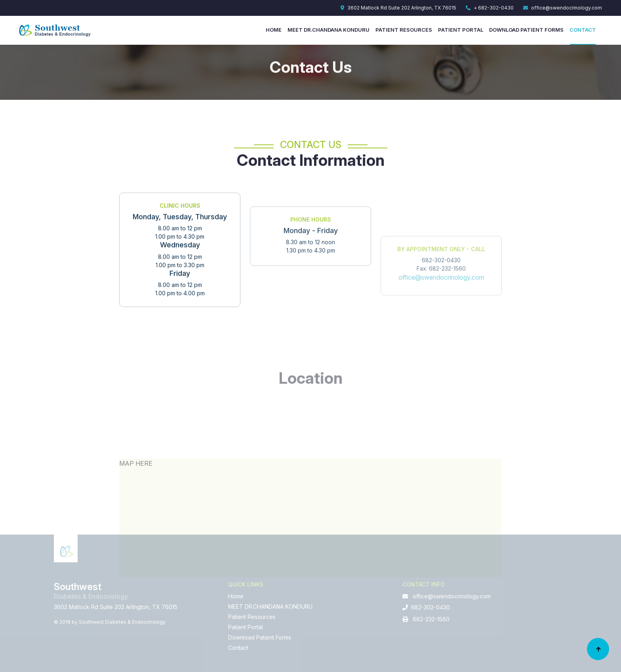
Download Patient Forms (526, 30)
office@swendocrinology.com (563, 8)
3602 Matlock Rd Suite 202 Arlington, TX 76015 (398, 8)
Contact (583, 30)
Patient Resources (404, 30)
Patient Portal (461, 30)
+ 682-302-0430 (490, 8)
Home (274, 30)
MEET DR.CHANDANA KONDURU (329, 30)
